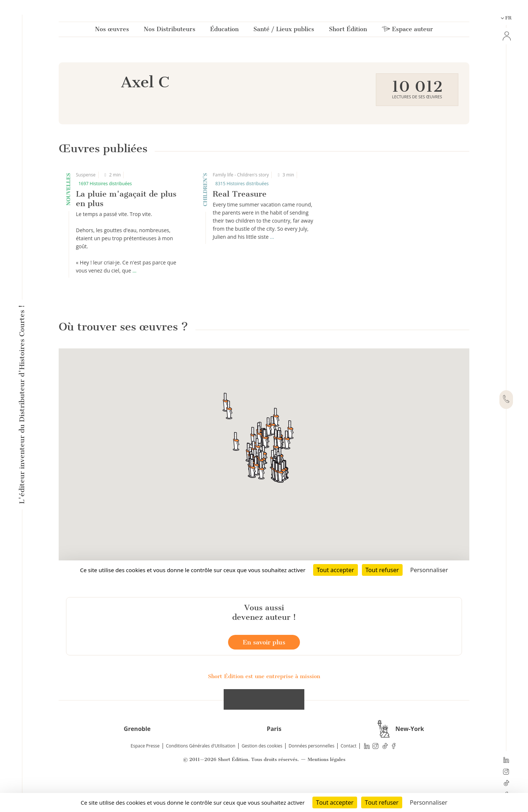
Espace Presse (145, 780)
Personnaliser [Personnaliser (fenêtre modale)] (429, 802)
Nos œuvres (112, 31)
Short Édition (348, 31)
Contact (349, 780)
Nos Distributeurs (170, 31)
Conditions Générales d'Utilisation (200, 780)
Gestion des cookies (262, 780)
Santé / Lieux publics (284, 31)
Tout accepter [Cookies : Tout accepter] (335, 802)
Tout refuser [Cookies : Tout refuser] (382, 802)
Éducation (224, 31)
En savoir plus (264, 676)
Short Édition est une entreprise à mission (264, 710)
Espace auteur (407, 31)
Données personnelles (311, 780)
